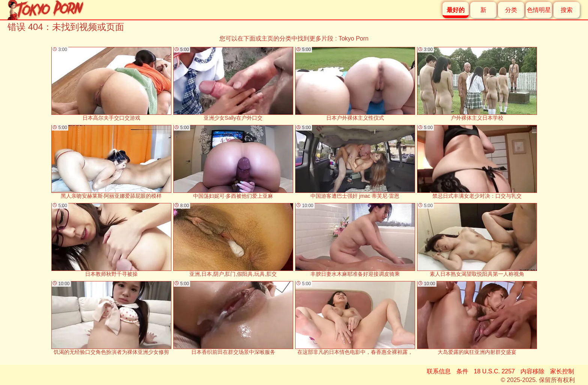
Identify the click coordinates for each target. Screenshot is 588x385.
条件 (462, 371)
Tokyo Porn (354, 38)
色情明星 (539, 10)
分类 (511, 10)
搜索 (567, 10)
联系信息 (439, 371)
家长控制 (562, 371)
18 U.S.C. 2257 (494, 371)
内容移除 (532, 371)
